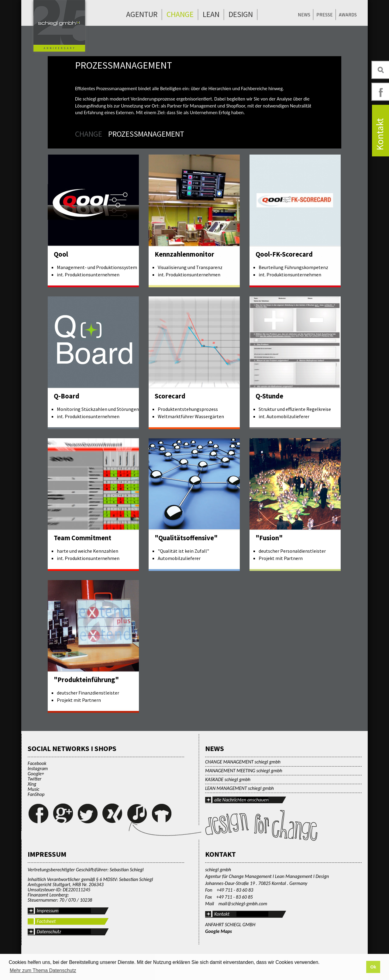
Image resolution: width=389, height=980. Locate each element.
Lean (211, 14)
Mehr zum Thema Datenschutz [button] (43, 970)
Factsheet (46, 921)
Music (33, 789)
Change (180, 14)
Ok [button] (373, 967)
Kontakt (222, 914)
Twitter (34, 779)
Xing (32, 784)
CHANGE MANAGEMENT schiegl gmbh (243, 762)
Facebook (37, 763)
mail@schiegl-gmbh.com (243, 904)
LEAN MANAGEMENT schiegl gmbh (239, 788)
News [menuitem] (304, 15)
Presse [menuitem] (325, 15)
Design (241, 14)
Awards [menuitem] (348, 15)
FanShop (36, 794)
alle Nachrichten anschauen (241, 800)
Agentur (142, 14)
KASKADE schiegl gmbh (228, 779)
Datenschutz (49, 932)
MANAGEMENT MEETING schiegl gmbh (244, 771)
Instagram (38, 768)
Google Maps (219, 931)
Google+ (36, 774)
